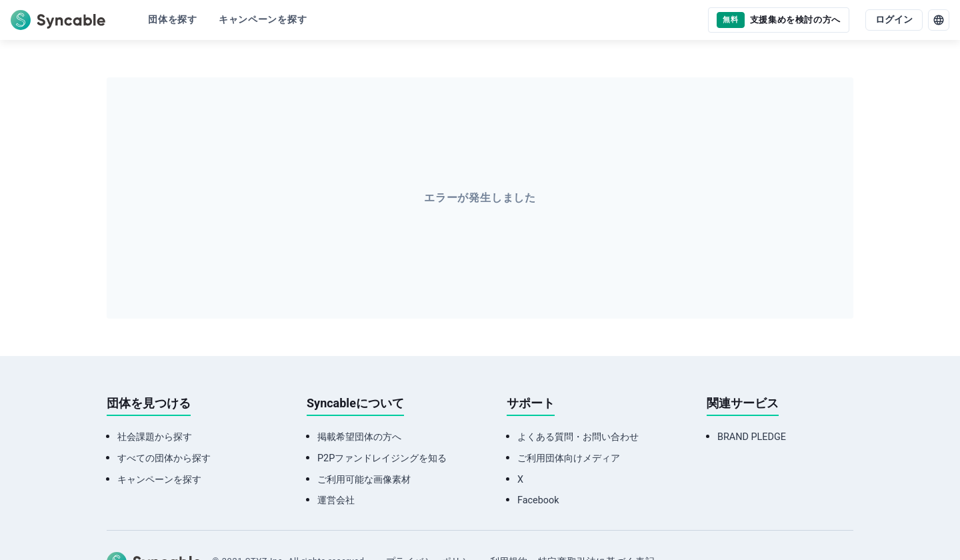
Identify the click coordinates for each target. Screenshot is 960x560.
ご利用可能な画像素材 (364, 480)
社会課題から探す (155, 437)
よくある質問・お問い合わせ (578, 437)
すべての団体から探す (164, 458)
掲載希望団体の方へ (359, 437)
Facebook (538, 500)
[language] (939, 20)
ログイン (894, 20)
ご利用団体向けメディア (569, 458)
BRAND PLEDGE (752, 437)
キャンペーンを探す (159, 480)
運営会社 (336, 500)
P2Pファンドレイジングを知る (382, 458)
